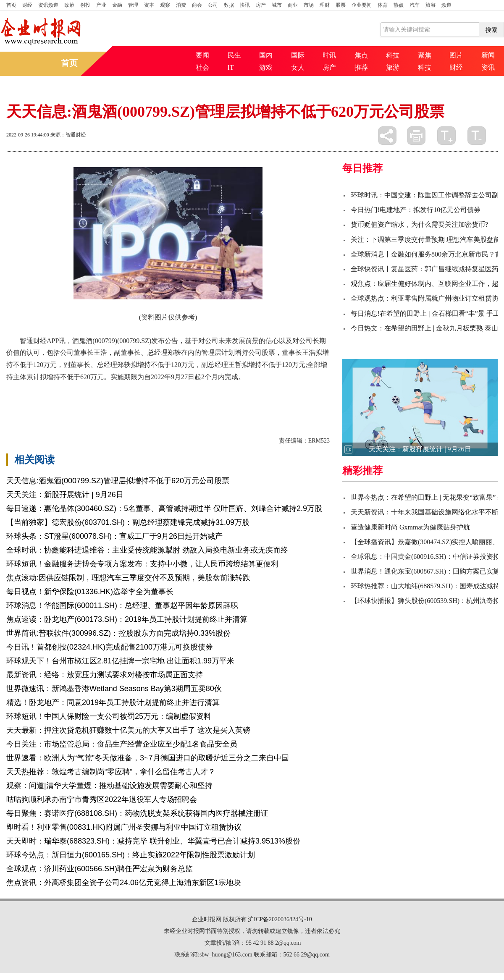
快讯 (245, 5)
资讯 (488, 67)
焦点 (361, 55)
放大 (446, 136)
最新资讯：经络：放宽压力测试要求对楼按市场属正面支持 (105, 675)
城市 (277, 5)
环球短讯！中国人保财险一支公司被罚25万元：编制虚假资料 (109, 716)
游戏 (266, 67)
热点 (399, 5)
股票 (341, 5)
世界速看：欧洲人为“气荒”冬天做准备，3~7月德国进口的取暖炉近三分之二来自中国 (148, 758)
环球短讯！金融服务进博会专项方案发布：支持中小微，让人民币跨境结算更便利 (142, 564)
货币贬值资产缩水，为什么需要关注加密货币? (419, 224)
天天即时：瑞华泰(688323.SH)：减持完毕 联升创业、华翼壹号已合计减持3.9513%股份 (153, 841)
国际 (298, 55)
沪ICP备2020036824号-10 (280, 919)
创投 (85, 5)
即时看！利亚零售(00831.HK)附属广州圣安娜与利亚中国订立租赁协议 (124, 827)
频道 (446, 5)
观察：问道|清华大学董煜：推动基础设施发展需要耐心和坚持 (109, 786)
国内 (266, 55)
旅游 (430, 5)
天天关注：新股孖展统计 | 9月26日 (65, 495)
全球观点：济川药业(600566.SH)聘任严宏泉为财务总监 (100, 869)
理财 (325, 5)
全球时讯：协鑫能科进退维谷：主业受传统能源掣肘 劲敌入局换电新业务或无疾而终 (147, 550)
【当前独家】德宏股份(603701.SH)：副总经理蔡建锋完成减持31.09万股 (128, 522)
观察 (165, 5)
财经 (27, 5)
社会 (202, 67)
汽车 (415, 5)
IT (231, 67)
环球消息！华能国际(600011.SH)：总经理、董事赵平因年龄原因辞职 (122, 605)
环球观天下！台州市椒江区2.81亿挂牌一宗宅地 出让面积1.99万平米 (120, 661)
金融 (117, 5)
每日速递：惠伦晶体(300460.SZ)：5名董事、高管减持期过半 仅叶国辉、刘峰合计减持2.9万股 (164, 508)
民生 (234, 55)
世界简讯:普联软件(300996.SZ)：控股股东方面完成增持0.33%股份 (118, 633)
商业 (293, 5)
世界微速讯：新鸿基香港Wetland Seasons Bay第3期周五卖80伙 (114, 689)
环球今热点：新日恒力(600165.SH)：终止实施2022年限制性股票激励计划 (131, 855)
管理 (133, 5)
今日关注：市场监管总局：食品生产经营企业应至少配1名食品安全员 (122, 744)
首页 (11, 5)
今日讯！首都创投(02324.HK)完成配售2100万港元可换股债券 (110, 647)
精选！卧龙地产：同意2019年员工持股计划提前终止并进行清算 (113, 702)
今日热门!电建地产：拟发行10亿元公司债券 (416, 210)
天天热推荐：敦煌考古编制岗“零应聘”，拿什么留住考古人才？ (111, 772)
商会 (197, 5)
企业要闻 (362, 5)
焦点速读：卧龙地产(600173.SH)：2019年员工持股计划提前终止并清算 (127, 619)
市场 (309, 5)
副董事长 (77, 399)
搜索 (491, 30)
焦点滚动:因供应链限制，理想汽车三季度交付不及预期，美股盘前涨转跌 (128, 578)
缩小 (477, 136)
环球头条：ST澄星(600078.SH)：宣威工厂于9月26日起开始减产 (114, 536)
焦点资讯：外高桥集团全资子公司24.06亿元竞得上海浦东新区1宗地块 (124, 883)
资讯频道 (48, 5)
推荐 (361, 67)
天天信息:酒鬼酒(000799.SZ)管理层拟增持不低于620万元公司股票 (118, 481)
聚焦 (425, 55)
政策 (69, 5)
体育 (383, 5)
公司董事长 (109, 399)
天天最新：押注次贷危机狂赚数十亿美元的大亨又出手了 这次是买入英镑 (128, 730)
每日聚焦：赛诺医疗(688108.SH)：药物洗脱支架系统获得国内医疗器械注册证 (137, 813)
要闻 (202, 55)
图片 (456, 55)
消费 (181, 5)
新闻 (488, 55)
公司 (213, 5)
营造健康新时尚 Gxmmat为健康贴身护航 (410, 527)
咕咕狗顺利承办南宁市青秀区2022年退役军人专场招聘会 (102, 799)
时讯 (329, 55)
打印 (416, 136)
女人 (298, 67)
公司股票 (48, 399)
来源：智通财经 (68, 135)
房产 (261, 5)
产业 (101, 5)
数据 (229, 5)
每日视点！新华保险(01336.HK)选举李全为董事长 (90, 592)
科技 (393, 55)
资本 (149, 5)
